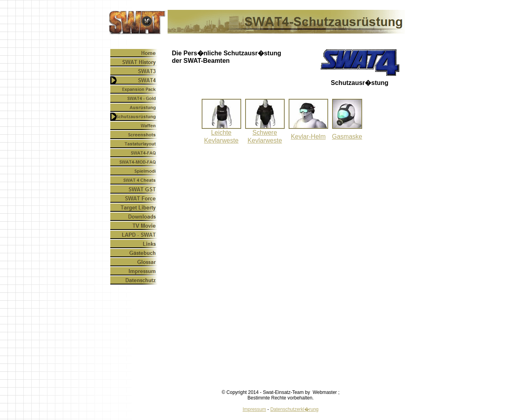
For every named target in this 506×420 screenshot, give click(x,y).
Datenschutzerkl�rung (295, 409)
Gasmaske (347, 137)
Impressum (254, 409)
